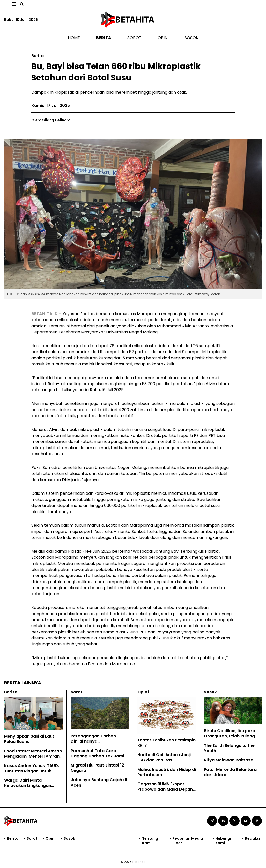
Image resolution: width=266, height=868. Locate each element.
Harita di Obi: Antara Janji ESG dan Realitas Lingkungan (164, 760)
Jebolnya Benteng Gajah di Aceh (99, 782)
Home (74, 38)
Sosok (191, 38)
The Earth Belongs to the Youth (229, 748)
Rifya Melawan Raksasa (229, 760)
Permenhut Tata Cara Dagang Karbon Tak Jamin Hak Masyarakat (99, 756)
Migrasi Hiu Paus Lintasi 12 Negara (97, 768)
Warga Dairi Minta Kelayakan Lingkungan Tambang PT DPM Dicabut (31, 786)
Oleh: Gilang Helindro (51, 120)
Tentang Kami (150, 841)
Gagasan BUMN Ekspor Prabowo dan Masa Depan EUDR (165, 789)
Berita (104, 38)
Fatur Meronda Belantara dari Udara (230, 772)
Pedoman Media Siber (188, 841)
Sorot (134, 38)
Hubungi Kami (223, 841)
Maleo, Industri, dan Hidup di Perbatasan (167, 772)
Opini (163, 38)
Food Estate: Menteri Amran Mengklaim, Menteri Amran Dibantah (33, 756)
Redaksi (253, 838)
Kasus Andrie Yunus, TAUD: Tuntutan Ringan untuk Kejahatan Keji (32, 771)
